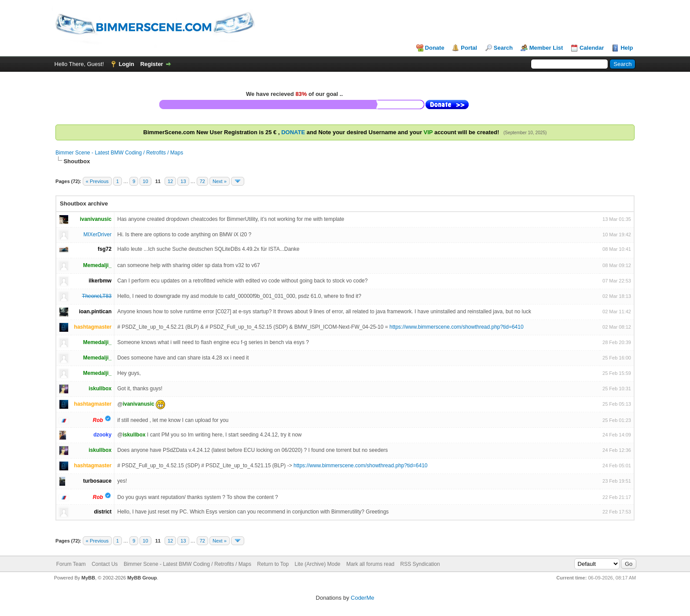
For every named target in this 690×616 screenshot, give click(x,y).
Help (627, 48)
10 (145, 181)
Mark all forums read (370, 564)
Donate (435, 48)
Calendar (592, 48)
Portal (469, 48)
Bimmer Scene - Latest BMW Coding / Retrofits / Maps (119, 153)
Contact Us (105, 564)
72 (202, 181)
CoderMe (362, 598)
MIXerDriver (97, 235)
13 (183, 181)
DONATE (293, 132)
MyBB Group (142, 578)
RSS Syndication (420, 564)
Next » (220, 181)
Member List (546, 48)
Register (152, 64)
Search (503, 48)
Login (127, 64)
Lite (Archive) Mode (318, 564)
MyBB (88, 578)
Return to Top (273, 564)
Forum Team (71, 564)
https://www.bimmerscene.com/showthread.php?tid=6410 (457, 327)
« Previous (97, 181)
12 (170, 181)
